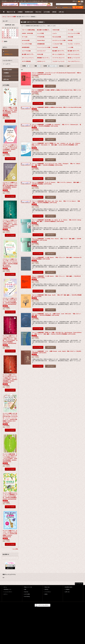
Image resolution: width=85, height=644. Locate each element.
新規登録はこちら (67, 7)
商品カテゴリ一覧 (28, 587)
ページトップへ (80, 584)
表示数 (24, 66)
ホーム (5, 587)
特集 (25, 589)
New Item (26, 592)
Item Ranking (27, 596)
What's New (47, 587)
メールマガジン (7, 76)
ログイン (59, 7)
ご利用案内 (6, 73)
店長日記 (46, 589)
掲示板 (46, 594)
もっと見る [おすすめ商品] (15, 549)
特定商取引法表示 (8, 70)
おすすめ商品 (27, 594)
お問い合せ (6, 79)
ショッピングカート (8, 592)
